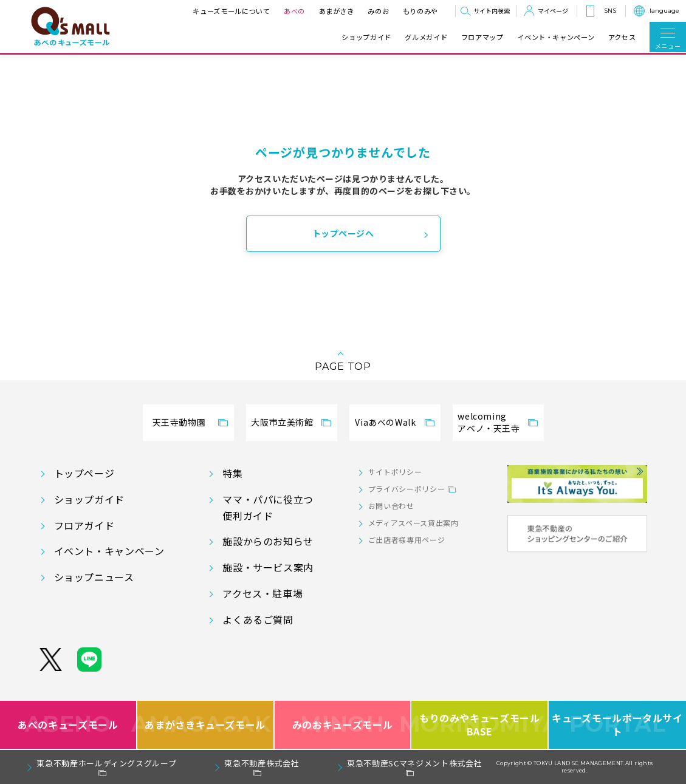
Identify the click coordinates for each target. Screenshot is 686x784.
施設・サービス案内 (268, 567)
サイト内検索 (492, 11)
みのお (378, 11)
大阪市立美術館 (282, 422)
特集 (232, 473)
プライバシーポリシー (406, 489)
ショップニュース (94, 577)
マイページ (553, 11)
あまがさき (337, 11)
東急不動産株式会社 (262, 763)
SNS (610, 11)
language (664, 11)
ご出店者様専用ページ (406, 540)
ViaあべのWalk (385, 422)
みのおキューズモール (342, 725)
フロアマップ (482, 37)
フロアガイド (84, 525)
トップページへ (343, 233)
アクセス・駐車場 (262, 593)
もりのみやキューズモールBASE (480, 725)
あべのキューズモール (68, 725)
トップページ (84, 473)
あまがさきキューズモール (206, 725)
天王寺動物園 (179, 422)
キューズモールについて (231, 11)
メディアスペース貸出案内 (413, 523)
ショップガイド (366, 37)
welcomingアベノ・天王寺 (489, 422)
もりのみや (420, 11)
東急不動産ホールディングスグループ (106, 763)
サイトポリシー (395, 472)
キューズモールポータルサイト (617, 725)
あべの (294, 11)
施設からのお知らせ (268, 541)
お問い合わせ (391, 506)
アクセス (622, 37)
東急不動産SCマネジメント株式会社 (414, 763)
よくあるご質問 (258, 619)
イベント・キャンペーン (556, 37)
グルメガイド (426, 37)
